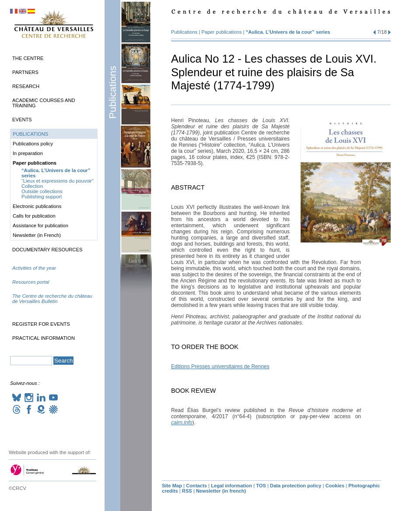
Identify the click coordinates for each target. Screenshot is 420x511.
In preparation (28, 153)
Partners (25, 72)
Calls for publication (34, 216)
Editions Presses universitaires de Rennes (220, 367)
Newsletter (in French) (37, 235)
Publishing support (42, 197)
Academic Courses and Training (44, 103)
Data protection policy (296, 486)
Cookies (335, 486)
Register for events (41, 324)
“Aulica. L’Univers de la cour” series (288, 32)
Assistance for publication (40, 226)
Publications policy (33, 144)
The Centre (28, 58)
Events (22, 120)
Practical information (44, 338)
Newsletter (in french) (221, 491)
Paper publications (222, 32)
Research (26, 86)
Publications (113, 92)
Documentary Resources (47, 250)
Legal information (231, 486)
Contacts (196, 486)
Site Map (172, 486)
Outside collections (42, 191)
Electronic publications (37, 206)
